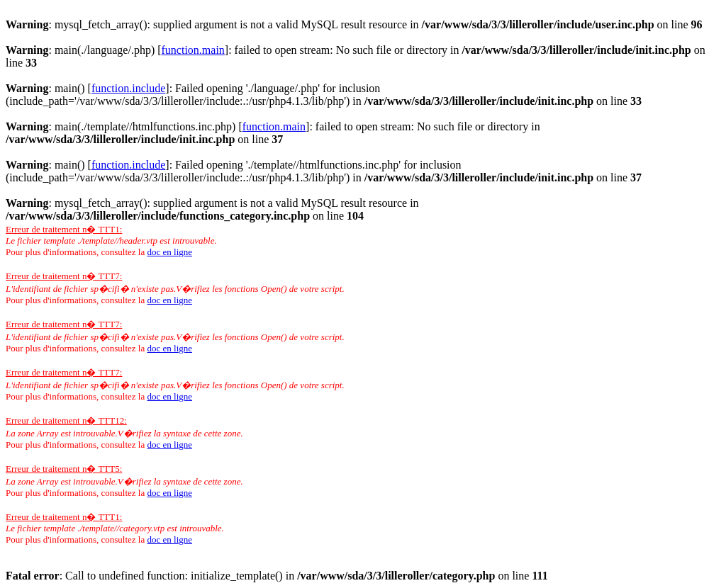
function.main (193, 50)
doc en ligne (169, 252)
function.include (128, 88)
